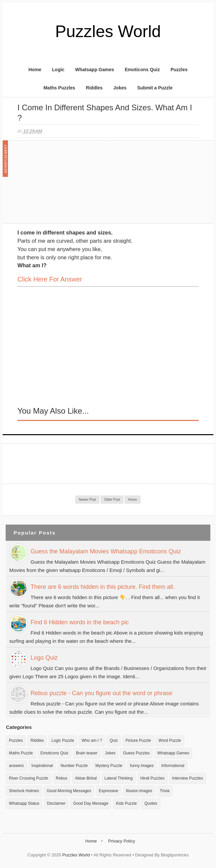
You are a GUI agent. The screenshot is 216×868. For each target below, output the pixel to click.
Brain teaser (87, 753)
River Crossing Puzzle (29, 778)
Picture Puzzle (138, 740)
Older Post (112, 500)
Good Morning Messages (69, 791)
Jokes (120, 88)
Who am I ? (92, 740)
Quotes (151, 803)
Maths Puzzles (59, 88)
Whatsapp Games (94, 70)
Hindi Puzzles (152, 778)
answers (16, 766)
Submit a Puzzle (155, 88)
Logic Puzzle (63, 740)
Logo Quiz (44, 658)
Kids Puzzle (126, 803)
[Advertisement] (67, 185)
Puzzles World (108, 31)
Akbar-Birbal (86, 778)
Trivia (165, 791)
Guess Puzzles (136, 753)
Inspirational (42, 766)
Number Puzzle (74, 766)
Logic (58, 70)
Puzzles (179, 70)
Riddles (94, 88)
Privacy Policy (122, 841)
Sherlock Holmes (24, 791)
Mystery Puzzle (109, 766)
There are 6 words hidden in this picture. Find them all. (103, 587)
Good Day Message (91, 803)
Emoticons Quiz (142, 70)
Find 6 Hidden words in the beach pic (80, 622)
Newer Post (88, 500)
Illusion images (139, 791)
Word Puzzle (170, 740)
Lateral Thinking (119, 778)
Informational (173, 766)
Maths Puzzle (21, 753)
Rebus (62, 778)
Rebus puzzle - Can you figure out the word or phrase (101, 693)
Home (35, 70)
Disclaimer (56, 803)
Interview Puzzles (188, 778)
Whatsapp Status (24, 803)
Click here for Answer (50, 279)
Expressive (109, 791)
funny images (142, 766)
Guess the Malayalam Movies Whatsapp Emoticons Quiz (106, 551)
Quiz (114, 740)
